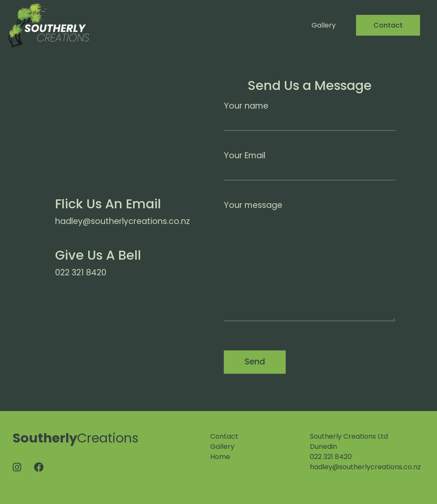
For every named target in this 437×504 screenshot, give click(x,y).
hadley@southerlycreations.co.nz (365, 467)
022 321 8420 (331, 457)
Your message (310, 260)
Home (220, 457)
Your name (310, 115)
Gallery (324, 25)
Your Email (310, 165)
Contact (388, 25)
